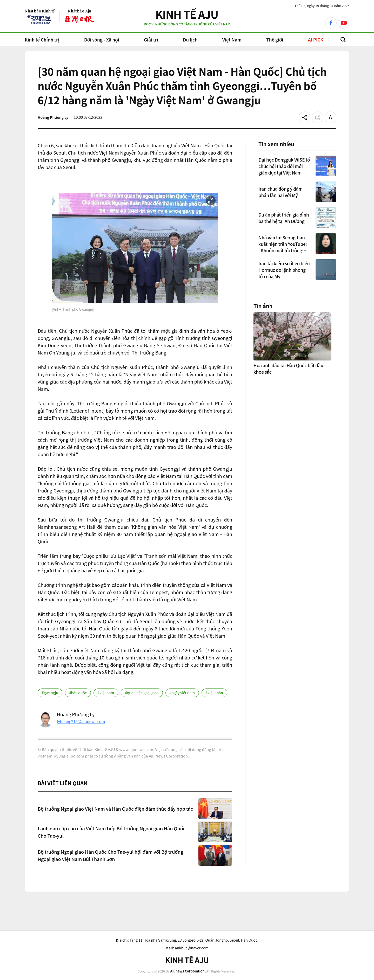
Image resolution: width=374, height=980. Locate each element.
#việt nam (106, 693)
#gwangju (50, 693)
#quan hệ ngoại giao (142, 693)
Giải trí (151, 40)
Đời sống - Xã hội (101, 40)
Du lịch (190, 40)
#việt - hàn (214, 693)
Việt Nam (232, 40)
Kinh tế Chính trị (42, 40)
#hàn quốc (78, 693)
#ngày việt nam (182, 693)
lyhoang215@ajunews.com (81, 721)
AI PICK (316, 40)
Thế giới (275, 40)
